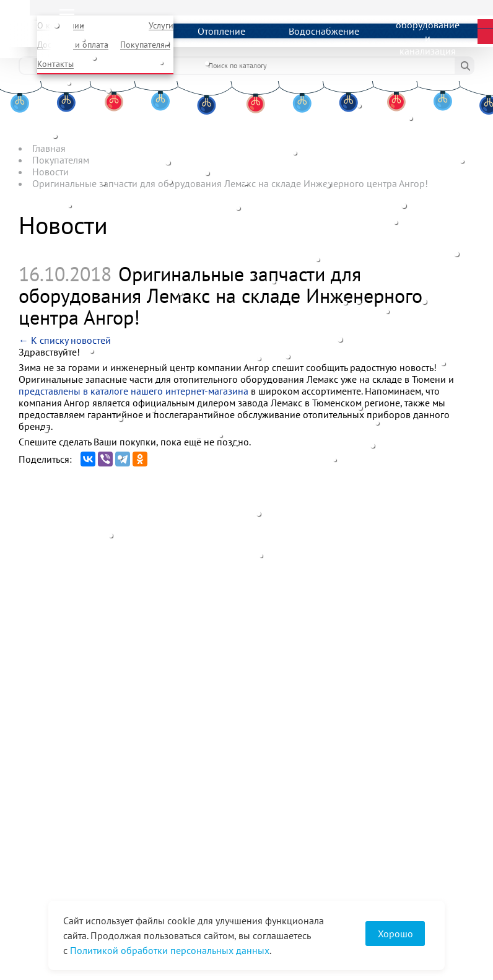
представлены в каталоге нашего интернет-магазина (133, 391)
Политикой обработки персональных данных (170, 950)
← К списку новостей (65, 340)
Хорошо (395, 934)
